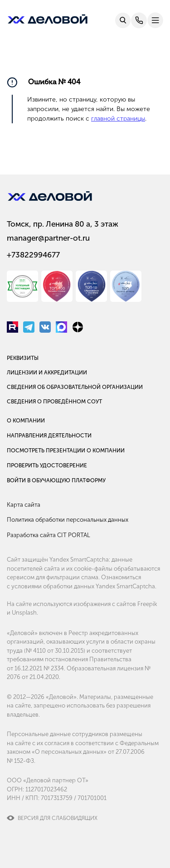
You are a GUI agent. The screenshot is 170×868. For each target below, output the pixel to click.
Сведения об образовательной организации (75, 387)
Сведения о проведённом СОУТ (54, 402)
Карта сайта (24, 505)
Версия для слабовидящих (58, 818)
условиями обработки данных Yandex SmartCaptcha (83, 586)
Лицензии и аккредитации (47, 373)
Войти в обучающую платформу (56, 480)
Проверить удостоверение (47, 466)
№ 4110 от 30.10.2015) (56, 651)
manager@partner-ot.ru (48, 238)
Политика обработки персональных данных (68, 520)
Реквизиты (23, 358)
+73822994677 (33, 255)
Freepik (147, 604)
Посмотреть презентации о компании (66, 451)
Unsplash (24, 613)
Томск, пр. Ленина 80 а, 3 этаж (63, 224)
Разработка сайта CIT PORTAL (49, 535)
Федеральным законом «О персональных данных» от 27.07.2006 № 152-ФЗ (83, 752)
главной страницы (118, 119)
